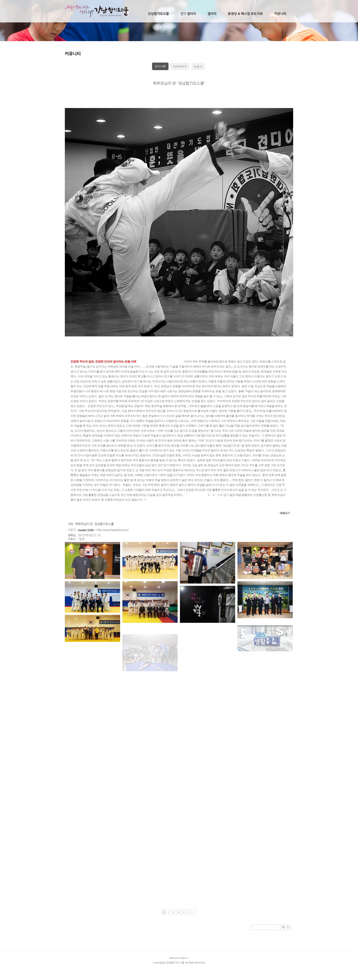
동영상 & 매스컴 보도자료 (245, 14)
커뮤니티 (280, 14)
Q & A (198, 66)
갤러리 (212, 14)
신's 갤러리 (188, 14)
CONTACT (180, 66)
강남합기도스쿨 (158, 14)
